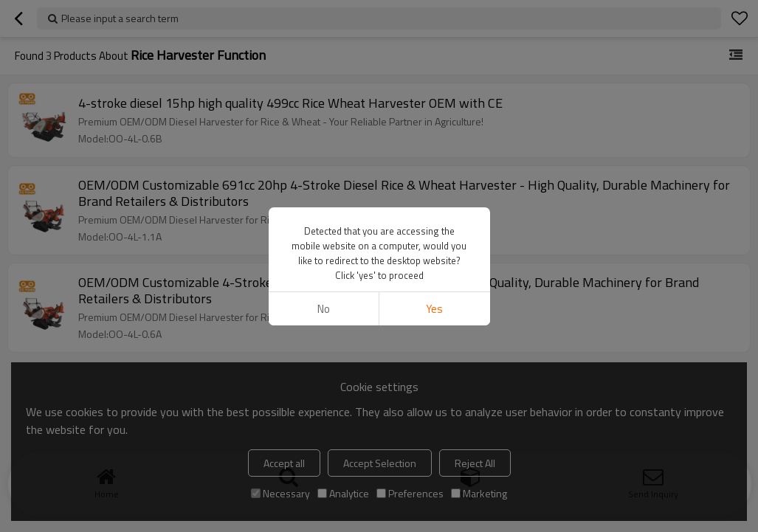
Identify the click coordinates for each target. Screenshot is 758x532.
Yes (434, 309)
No (324, 309)
